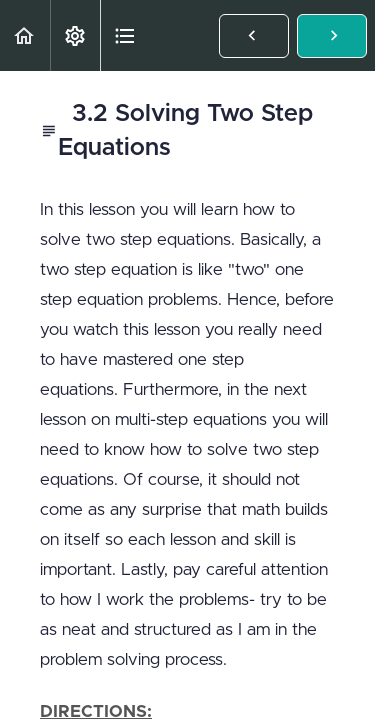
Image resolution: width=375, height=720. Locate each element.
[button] (25, 35)
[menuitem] (75, 35)
